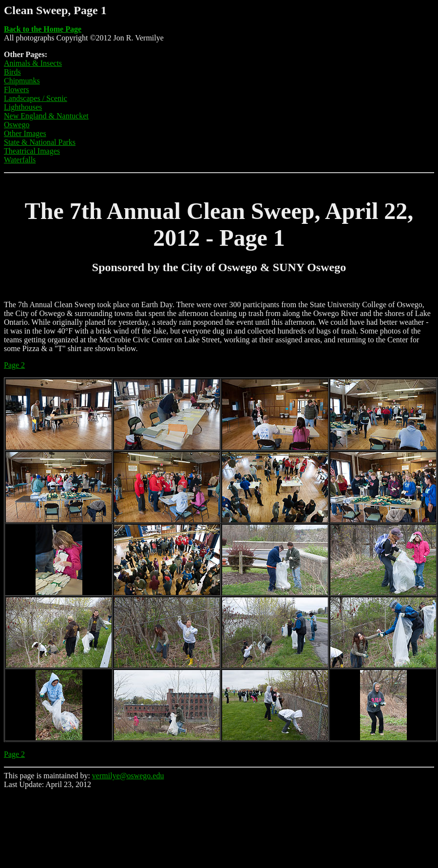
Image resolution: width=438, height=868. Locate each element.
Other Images (25, 133)
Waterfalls (20, 160)
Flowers (17, 89)
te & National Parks (45, 142)
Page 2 (14, 365)
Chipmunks (22, 81)
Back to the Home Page (43, 29)
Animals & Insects (33, 63)
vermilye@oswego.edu (128, 776)
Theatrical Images (32, 151)
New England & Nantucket (46, 116)
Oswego (17, 125)
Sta (9, 142)
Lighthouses (23, 107)
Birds (12, 72)
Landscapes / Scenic (36, 98)
